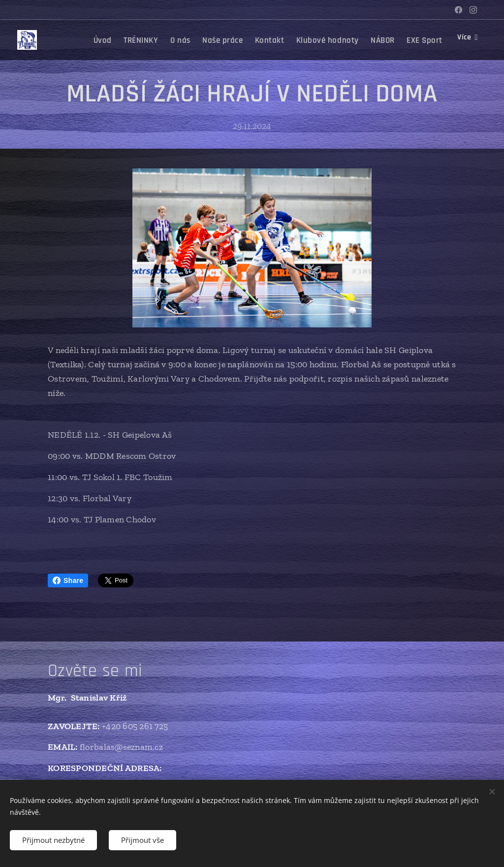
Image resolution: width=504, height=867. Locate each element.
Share (68, 580)
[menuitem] (169, 40)
